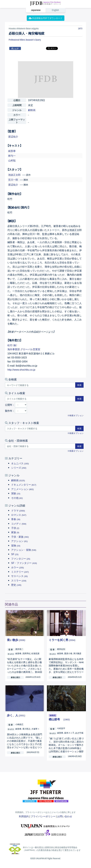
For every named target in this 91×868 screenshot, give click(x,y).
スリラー (19, 580)
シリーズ (19, 468)
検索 (79, 385)
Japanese (36, 10)
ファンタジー (21, 558)
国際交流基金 (45, 834)
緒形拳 (12, 151)
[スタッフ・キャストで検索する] (40, 428)
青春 (16, 519)
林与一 (12, 156)
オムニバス (20, 463)
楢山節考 (59, 719)
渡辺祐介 (13, 136)
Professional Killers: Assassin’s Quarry (25, 40)
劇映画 (18, 480)
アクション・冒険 (24, 550)
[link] (45, 10)
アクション (19, 541)
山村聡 (12, 160)
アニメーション (22, 489)
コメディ (19, 523)
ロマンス (19, 515)
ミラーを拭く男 (62, 640)
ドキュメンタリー (24, 484)
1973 (80, 29)
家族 (15, 532)
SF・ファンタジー (24, 563)
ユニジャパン (45, 825)
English (55, 10)
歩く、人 (16, 715)
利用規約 (24, 816)
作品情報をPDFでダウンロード (46, 18)
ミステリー (20, 572)
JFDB (45, 4)
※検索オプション (76, 415)
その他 (17, 498)
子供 (15, 528)
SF (15, 554)
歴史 (16, 585)
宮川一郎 (13, 180)
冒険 (16, 545)
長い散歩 (16, 640)
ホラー (17, 567)
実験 (16, 493)
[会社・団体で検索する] (40, 446)
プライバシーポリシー (43, 816)
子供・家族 (20, 537)
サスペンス (19, 576)
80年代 (53, 715)
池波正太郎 (14, 175)
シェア (16, 49)
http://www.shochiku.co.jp (21, 369)
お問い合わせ (65, 816)
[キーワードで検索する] (40, 385)
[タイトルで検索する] (40, 399)
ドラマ (18, 510)
